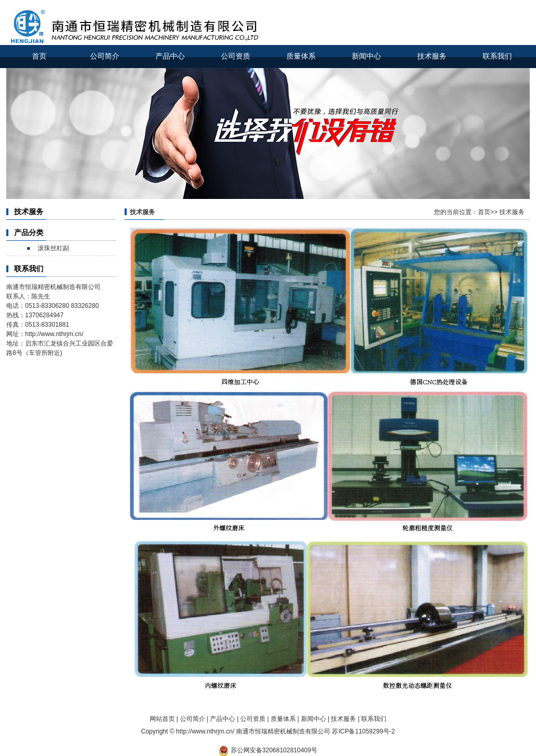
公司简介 (105, 56)
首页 (39, 56)
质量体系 (301, 56)
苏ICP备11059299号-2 (363, 731)
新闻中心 (366, 56)
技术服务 (432, 56)
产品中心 (170, 56)
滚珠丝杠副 (53, 248)
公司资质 (236, 56)
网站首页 (162, 719)
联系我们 (497, 56)
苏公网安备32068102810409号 (274, 750)
